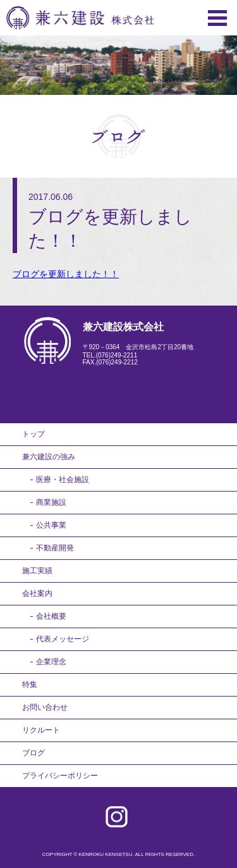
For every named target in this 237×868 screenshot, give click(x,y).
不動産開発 (55, 548)
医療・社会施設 (63, 480)
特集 (30, 685)
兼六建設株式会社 (80, 18)
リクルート (41, 730)
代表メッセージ (63, 639)
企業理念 (51, 662)
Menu (217, 18)
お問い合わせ (45, 707)
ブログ (33, 753)
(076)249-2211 (117, 355)
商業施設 (51, 502)
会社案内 (37, 593)
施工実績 (37, 571)
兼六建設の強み (49, 457)
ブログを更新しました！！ (66, 274)
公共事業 (51, 525)
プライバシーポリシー (60, 776)
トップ (33, 434)
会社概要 (51, 616)
